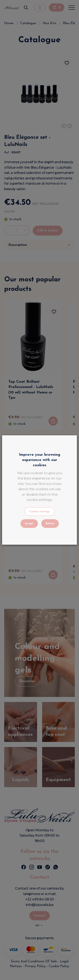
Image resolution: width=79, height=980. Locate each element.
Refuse (50, 524)
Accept (29, 524)
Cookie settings (40, 512)
